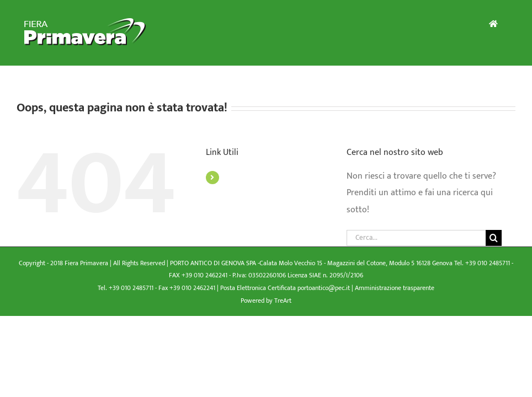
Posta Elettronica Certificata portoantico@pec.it (286, 288)
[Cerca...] (416, 238)
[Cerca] (494, 238)
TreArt (283, 301)
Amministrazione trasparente (395, 288)
